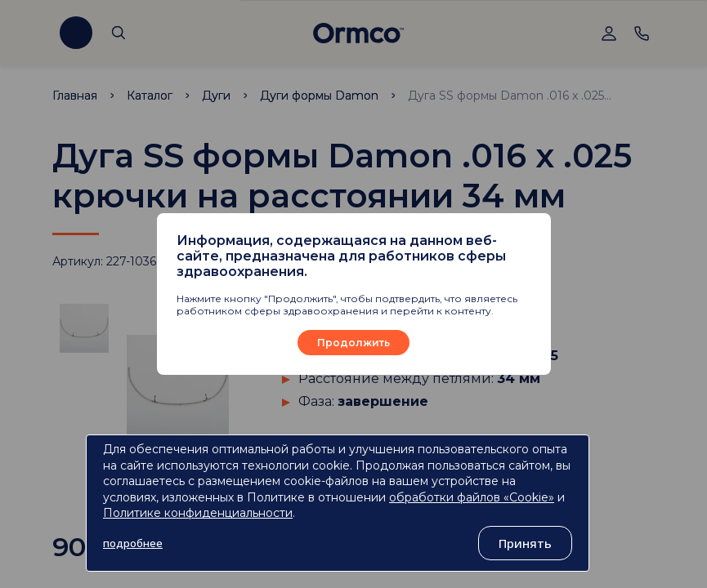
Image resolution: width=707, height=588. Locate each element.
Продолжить (353, 343)
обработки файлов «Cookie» (472, 497)
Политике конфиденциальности (198, 513)
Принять (525, 543)
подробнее (133, 543)
